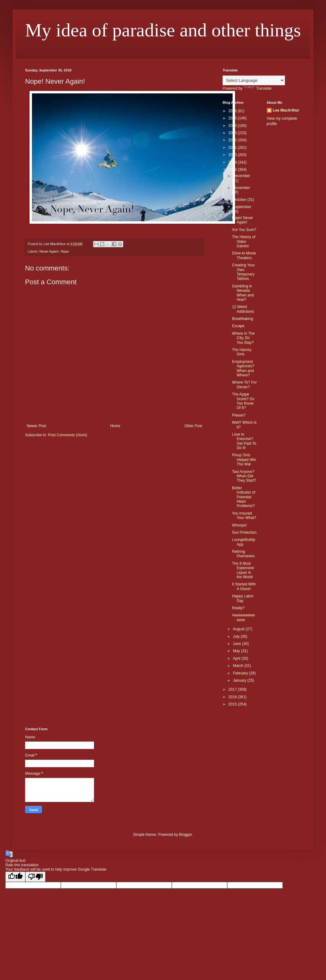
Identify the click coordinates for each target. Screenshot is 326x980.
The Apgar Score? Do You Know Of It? (243, 401)
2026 (233, 111)
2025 (233, 118)
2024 (233, 126)
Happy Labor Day (243, 598)
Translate (258, 88)
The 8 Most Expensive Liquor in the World (243, 570)
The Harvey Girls (242, 352)
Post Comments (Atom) (68, 435)
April (237, 658)
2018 (233, 170)
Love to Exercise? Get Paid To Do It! (244, 441)
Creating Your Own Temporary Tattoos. (243, 272)
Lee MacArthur (286, 110)
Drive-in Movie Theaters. (244, 255)
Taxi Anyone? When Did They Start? (244, 476)
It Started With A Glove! (244, 586)
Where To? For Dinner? (244, 385)
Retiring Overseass (243, 554)
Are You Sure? (244, 230)
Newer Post (36, 426)
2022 (233, 140)
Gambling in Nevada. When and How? (243, 293)
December (242, 176)
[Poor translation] (35, 877)
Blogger (185, 835)
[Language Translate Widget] (254, 80)
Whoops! (239, 525)
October (240, 200)
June (237, 644)
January (240, 680)
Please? (239, 415)
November (242, 188)
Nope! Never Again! (242, 220)
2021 (233, 148)
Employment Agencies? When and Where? (243, 368)
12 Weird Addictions (243, 309)
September (242, 207)
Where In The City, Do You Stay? (243, 338)
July (237, 637)
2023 (233, 133)
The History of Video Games (244, 241)
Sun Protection (244, 532)
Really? (238, 608)
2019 (233, 162)
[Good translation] (15, 877)
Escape (238, 326)
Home (115, 426)
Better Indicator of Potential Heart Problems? (244, 497)
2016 (233, 697)
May (237, 651)
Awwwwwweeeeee (243, 617)
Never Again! (49, 251)
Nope (65, 251)
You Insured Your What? (244, 516)
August (239, 629)
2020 (233, 155)
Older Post (193, 426)
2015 (233, 704)
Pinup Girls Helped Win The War (244, 460)
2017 (233, 689)
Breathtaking (242, 319)
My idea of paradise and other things (163, 30)
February (241, 673)
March (239, 666)
